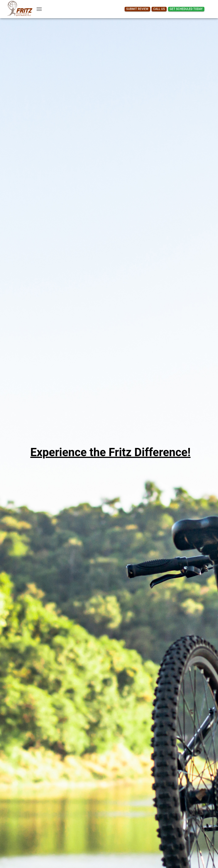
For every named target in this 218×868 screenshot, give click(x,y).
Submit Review (137, 9)
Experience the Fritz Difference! (111, 452)
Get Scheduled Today (186, 9)
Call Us (159, 9)
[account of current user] (39, 9)
